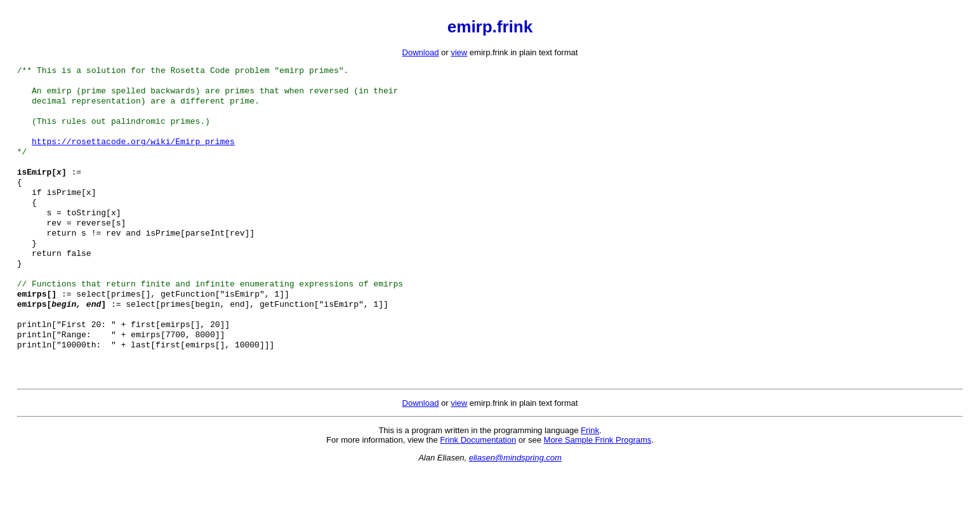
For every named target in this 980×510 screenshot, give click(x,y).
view (459, 52)
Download (421, 52)
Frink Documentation (478, 479)
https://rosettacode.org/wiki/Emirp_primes (133, 151)
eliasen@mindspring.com (515, 497)
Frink (590, 470)
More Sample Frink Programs (598, 479)
